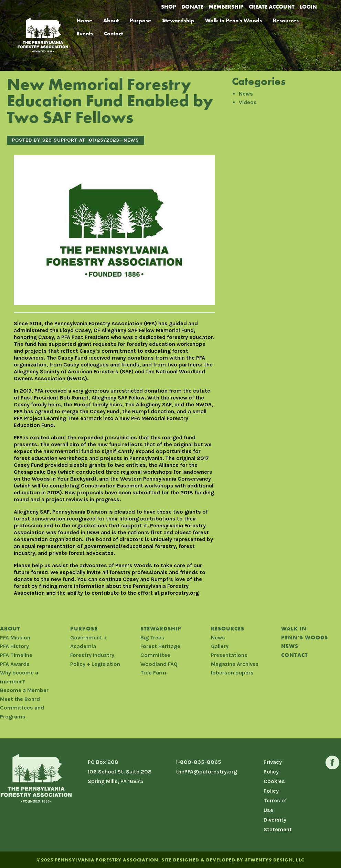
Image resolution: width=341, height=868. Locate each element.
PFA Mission (15, 638)
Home (84, 20)
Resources (286, 20)
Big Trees (152, 638)
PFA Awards (15, 664)
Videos (248, 102)
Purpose (140, 20)
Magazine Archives (235, 664)
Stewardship (178, 20)
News (131, 140)
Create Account (272, 7)
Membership (226, 7)
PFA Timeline (16, 655)
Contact (113, 34)
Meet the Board (20, 699)
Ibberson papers (232, 673)
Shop (169, 7)
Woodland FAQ (159, 664)
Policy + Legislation (95, 664)
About (111, 20)
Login (308, 7)
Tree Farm (153, 673)
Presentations (229, 655)
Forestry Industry (92, 655)
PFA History (14, 646)
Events (85, 34)
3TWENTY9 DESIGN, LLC (274, 860)
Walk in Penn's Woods (233, 20)
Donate (192, 7)
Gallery (220, 646)
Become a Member (24, 690)
